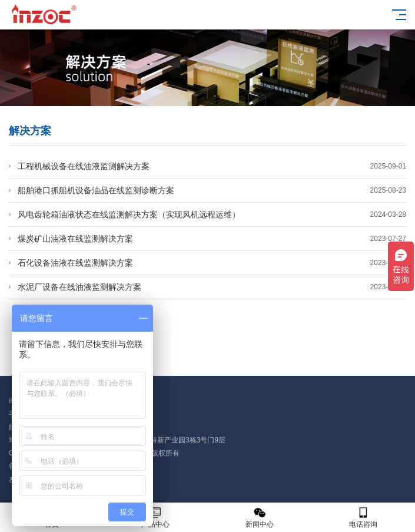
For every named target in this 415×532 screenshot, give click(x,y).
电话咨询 (363, 518)
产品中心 (155, 518)
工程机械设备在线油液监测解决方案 (212, 166)
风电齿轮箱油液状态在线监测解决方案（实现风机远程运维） (212, 214)
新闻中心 (260, 518)
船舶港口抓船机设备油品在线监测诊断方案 (212, 190)
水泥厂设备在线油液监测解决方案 (212, 287)
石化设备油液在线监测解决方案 (212, 263)
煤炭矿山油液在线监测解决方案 (212, 239)
